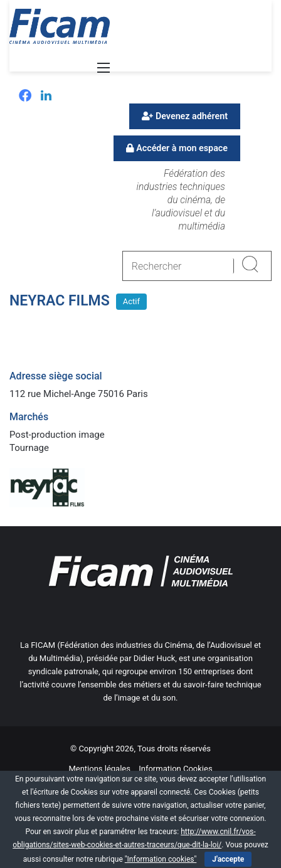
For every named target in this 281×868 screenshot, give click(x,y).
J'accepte (228, 859)
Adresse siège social (56, 376)
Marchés (29, 417)
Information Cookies (175, 769)
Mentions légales (99, 769)
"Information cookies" (161, 859)
